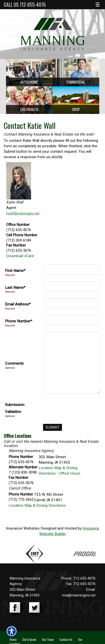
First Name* (15, 271)
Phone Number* (19, 321)
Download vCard (20, 256)
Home (13, 639)
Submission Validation (15, 408)
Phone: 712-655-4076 (78, 578)
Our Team (48, 639)
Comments (14, 363)
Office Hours (70, 473)
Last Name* (15, 288)
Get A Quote (29, 639)
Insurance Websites (23, 528)
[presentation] (62, 409)
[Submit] (52, 427)
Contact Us (66, 639)
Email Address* (18, 304)
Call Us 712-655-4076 (25, 5)
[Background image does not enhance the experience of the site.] (29, 73)
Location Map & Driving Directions (37, 505)
